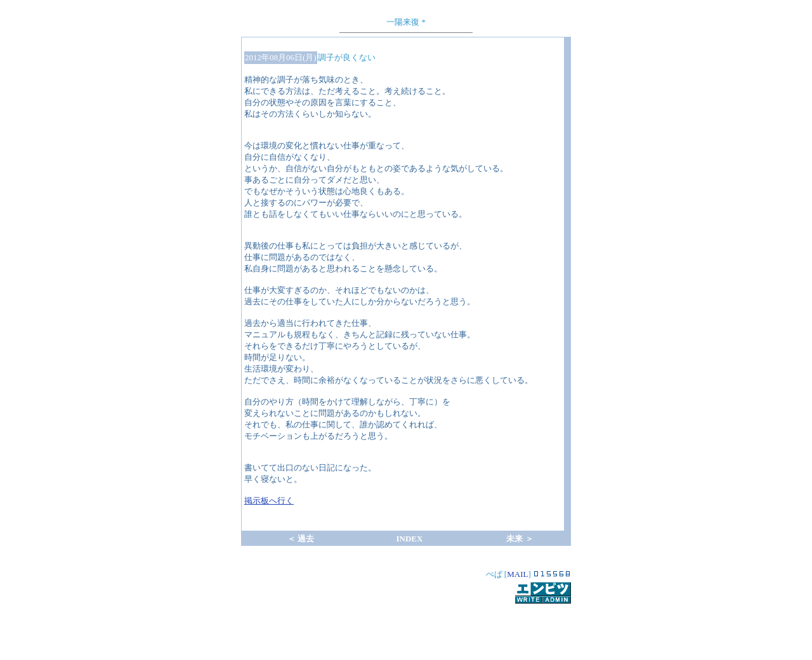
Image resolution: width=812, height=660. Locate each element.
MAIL (517, 574)
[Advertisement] (406, 624)
